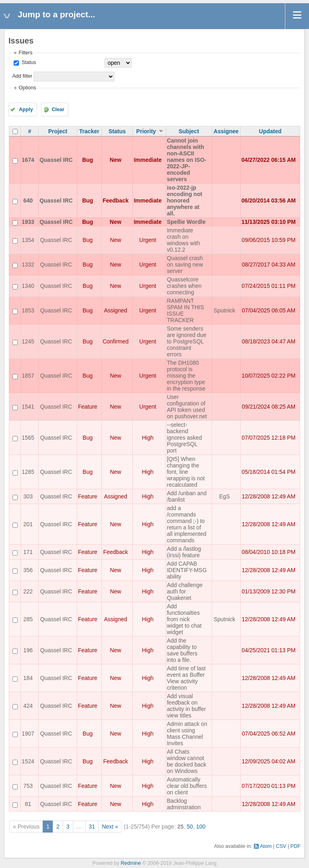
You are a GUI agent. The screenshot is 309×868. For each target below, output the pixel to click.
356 (28, 570)
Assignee (226, 131)
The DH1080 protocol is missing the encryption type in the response (186, 376)
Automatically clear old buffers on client (187, 786)
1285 (28, 472)
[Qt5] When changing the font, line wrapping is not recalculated (186, 472)
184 (28, 678)
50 (190, 827)
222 (28, 591)
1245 (28, 341)
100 (201, 827)
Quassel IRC (56, 160)
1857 (28, 376)
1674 (28, 160)
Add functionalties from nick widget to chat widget (184, 619)
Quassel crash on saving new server (185, 265)
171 (28, 552)
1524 (28, 761)
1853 (28, 310)
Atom (266, 846)
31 (92, 827)
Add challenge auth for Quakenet (185, 591)
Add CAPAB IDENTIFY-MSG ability (187, 570)
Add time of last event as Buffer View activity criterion (186, 678)
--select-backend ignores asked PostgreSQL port (184, 438)
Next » (110, 827)
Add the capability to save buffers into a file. (182, 650)
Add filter (22, 76)
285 (28, 619)
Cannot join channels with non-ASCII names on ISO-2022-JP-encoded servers (187, 160)
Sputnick (225, 310)
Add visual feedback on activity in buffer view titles (186, 706)
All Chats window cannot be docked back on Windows (187, 761)
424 (28, 706)
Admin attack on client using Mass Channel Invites (187, 734)
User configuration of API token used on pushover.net (187, 407)
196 (28, 650)
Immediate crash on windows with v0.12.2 (183, 240)
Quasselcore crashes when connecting (184, 286)
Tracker (89, 131)
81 (28, 804)
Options (27, 88)
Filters (25, 53)
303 (28, 496)
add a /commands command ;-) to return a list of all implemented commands (187, 524)
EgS (225, 496)
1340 (28, 286)
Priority (146, 131)
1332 (28, 265)
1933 (28, 222)
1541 (28, 407)
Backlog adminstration (184, 804)
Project (58, 131)
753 (28, 786)
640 (28, 200)
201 (28, 524)
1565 (28, 438)
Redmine (131, 863)
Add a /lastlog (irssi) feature (184, 552)
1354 (28, 240)
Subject (189, 131)
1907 (28, 734)
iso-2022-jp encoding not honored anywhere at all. (185, 200)
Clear (58, 110)
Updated (270, 131)
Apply (26, 110)
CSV (281, 846)
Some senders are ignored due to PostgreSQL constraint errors (187, 341)
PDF (296, 846)
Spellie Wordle (186, 222)
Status (28, 62)
